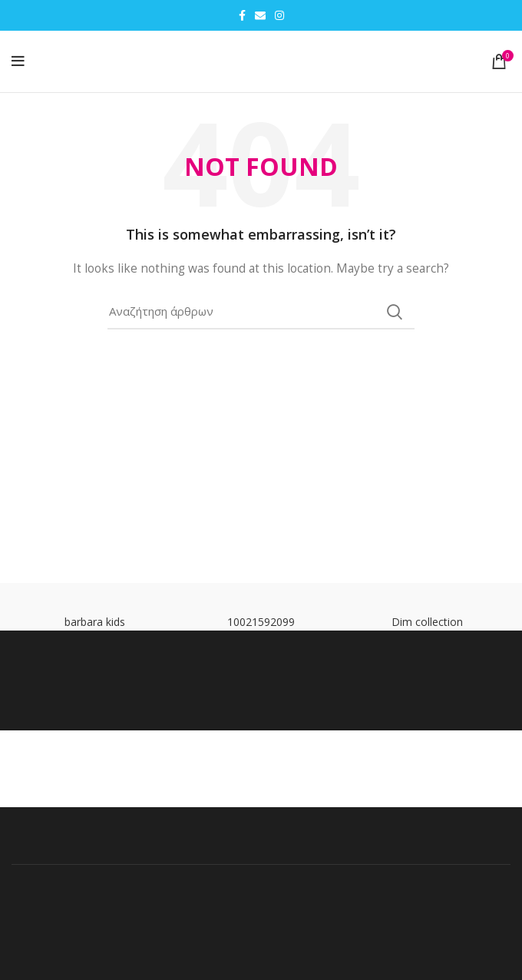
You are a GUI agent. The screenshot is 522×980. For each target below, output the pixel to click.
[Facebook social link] (242, 15)
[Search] (261, 312)
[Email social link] (260, 15)
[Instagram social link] (279, 15)
